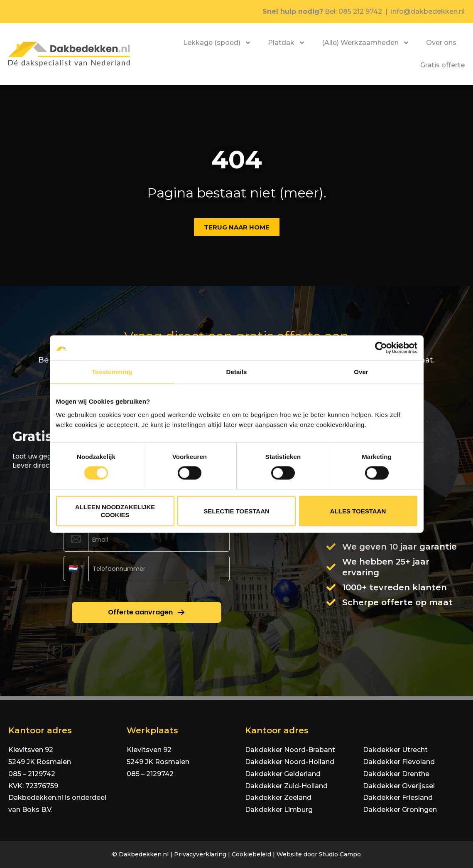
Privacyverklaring (200, 854)
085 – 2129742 (32, 774)
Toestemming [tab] (112, 372)
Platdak (287, 43)
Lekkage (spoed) (217, 43)
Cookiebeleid (251, 854)
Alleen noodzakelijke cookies (115, 511)
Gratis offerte (442, 65)
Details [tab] (237, 372)
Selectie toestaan (236, 511)
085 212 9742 (360, 11)
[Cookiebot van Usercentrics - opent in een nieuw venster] (381, 348)
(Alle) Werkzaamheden (366, 43)
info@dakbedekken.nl (428, 11)
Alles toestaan (358, 511)
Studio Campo (340, 854)
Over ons (441, 43)
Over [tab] (361, 372)
